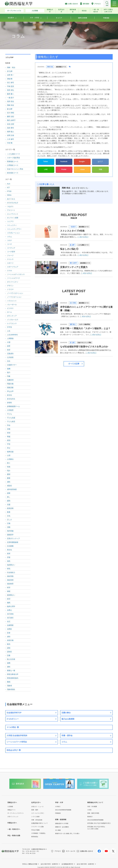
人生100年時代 (12, 335)
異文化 (9, 550)
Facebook (64, 161)
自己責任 (10, 618)
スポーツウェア (13, 267)
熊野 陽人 (73, 324)
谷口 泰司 (10, 83)
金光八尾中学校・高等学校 (85, 864)
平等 (9, 444)
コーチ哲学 (11, 252)
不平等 (9, 327)
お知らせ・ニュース (37, 806)
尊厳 (9, 437)
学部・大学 (59, 802)
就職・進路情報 (61, 819)
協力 (9, 372)
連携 (9, 663)
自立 (9, 621)
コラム (9, 237)
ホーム (9, 312)
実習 (9, 433)
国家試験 (10, 388)
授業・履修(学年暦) (93, 813)
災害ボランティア (13, 538)
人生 (9, 331)
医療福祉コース (13, 161)
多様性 (9, 403)
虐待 (9, 637)
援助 (9, 501)
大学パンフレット (13, 816)
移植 (9, 591)
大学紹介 (58, 806)
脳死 (9, 603)
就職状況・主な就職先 (62, 827)
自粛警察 (10, 625)
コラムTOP (9, 57)
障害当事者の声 (13, 674)
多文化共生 (11, 399)
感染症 (9, 486)
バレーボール (12, 305)
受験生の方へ (12, 802)
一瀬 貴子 (73, 227)
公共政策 (10, 357)
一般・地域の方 (96, 11)
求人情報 (58, 830)
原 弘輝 (72, 343)
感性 (9, 482)
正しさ (9, 520)
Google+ (82, 161)
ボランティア (12, 316)
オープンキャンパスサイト (16, 813)
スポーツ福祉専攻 (84, 324)
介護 (9, 342)
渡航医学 (10, 535)
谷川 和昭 (73, 303)
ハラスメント (12, 301)
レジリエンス (12, 323)
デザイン (10, 286)
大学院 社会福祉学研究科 (17, 736)
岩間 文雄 (10, 135)
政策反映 (10, 508)
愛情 (9, 474)
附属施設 (58, 813)
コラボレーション (13, 233)
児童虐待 (10, 354)
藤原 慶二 (10, 94)
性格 (9, 467)
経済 (9, 599)
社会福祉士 (11, 572)
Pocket (64, 169)
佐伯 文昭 (10, 124)
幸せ (9, 448)
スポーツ (10, 263)
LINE (46, 169)
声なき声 (10, 391)
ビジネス (10, 308)
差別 (9, 440)
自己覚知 (10, 614)
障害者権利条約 (13, 678)
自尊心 (9, 610)
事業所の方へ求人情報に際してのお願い (67, 833)
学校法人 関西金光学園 (30, 864)
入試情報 (35, 11)
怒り (9, 463)
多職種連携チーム (13, 406)
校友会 (84, 11)
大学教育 (10, 410)
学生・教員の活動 (14, 835)
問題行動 (10, 384)
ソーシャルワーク (13, 278)
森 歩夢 (72, 245)
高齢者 (9, 686)
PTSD (9, 191)
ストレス (10, 259)
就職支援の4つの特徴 (62, 823)
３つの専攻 (11, 727)
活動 (9, 527)
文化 (9, 516)
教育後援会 (73, 11)
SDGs (9, 195)
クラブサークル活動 (37, 827)
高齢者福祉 (11, 689)
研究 (9, 569)
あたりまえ (11, 199)
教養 (9, 512)
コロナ (9, 240)
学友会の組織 (35, 830)
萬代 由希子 (73, 263)
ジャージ (10, 255)
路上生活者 (11, 659)
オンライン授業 (13, 218)
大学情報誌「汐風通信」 (39, 833)
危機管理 (10, 380)
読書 (9, 655)
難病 (9, 682)
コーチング (11, 248)
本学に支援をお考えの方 (108, 11)
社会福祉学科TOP (14, 713)
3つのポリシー (13, 719)
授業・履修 (35, 810)
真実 (9, 554)
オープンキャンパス (14, 11)
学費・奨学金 (67, 736)
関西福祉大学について (95, 802)
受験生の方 (50, 11)
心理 (9, 455)
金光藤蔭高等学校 (67, 864)
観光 (9, 644)
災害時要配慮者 (13, 542)
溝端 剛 (10, 79)
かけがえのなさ (13, 203)
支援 (9, 504)
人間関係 (10, 338)
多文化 (9, 395)
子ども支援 (11, 418)
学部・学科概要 (92, 806)
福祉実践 (10, 576)
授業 (9, 493)
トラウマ (10, 289)
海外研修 (10, 531)
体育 (9, 346)
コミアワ (10, 221)
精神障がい (11, 595)
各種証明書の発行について (39, 823)
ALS (9, 184)
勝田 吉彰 (10, 117)
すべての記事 (74, 364)
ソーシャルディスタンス (16, 274)
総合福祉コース (61, 67)
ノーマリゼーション (14, 297)
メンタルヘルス (13, 320)
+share (82, 169)
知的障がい (11, 565)
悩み (9, 471)
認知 (9, 648)
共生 (9, 361)
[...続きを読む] (83, 237)
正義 (9, 523)
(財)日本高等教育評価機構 (63, 810)
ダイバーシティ (13, 282)
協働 (9, 369)
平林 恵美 (10, 86)
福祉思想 (10, 580)
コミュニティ (12, 225)
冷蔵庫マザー (12, 365)
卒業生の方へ (12, 823)
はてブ (100, 161)
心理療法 (10, 459)
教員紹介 (90, 816)
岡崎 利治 (11, 67)
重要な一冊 (11, 671)
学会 (9, 425)
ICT (8, 188)
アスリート (11, 210)
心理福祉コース (13, 165)
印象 (9, 376)
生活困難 (10, 546)
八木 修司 (10, 139)
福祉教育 (10, 584)
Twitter (46, 161)
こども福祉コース (83, 245)
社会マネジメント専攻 (84, 343)
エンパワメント (13, 214)
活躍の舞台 (66, 713)
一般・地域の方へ (14, 829)
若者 (9, 633)
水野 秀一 (10, 75)
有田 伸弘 (10, 90)
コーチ (9, 244)
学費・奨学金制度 (37, 820)
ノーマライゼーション (15, 293)
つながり (10, 206)
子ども (9, 414)
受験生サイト (12, 810)
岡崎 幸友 (50, 67)
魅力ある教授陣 (68, 719)
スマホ (9, 271)
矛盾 (9, 557)
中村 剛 (10, 143)
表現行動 (10, 640)
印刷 (100, 169)
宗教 (9, 429)
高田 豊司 (10, 128)
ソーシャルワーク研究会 (17, 742)
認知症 (9, 652)
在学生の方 (61, 11)
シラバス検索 (35, 816)
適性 (9, 667)
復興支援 (10, 452)
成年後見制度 (12, 489)
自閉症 (9, 629)
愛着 (9, 478)
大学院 (89, 810)
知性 (9, 561)
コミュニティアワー (14, 229)
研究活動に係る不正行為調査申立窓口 (99, 823)
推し (9, 497)
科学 (9, 588)
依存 (9, 350)
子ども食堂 (11, 421)
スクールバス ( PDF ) (38, 813)
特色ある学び (12, 750)
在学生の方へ (36, 802)
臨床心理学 (11, 606)
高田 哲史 (10, 101)
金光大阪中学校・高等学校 (49, 864)
